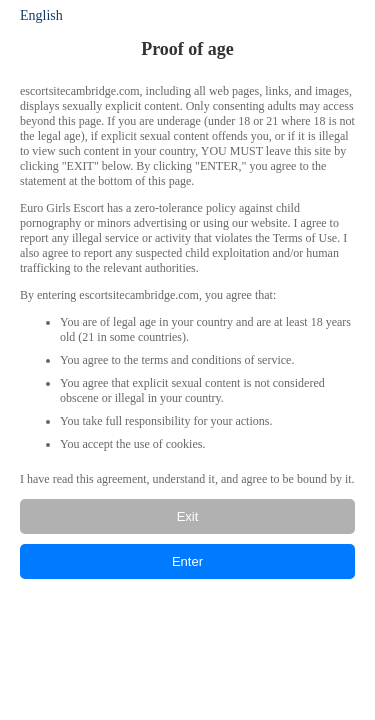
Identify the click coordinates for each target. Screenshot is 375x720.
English (41, 15)
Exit (188, 516)
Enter (187, 561)
